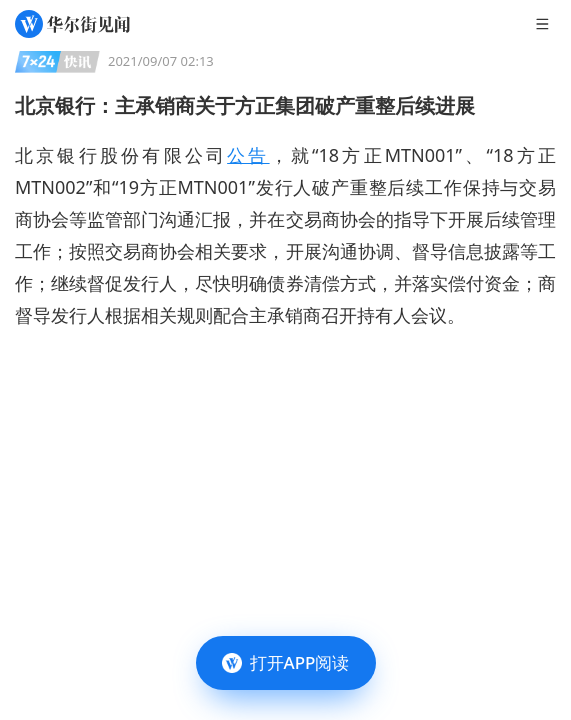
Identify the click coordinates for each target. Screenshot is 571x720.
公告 (248, 155)
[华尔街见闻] (72, 24)
